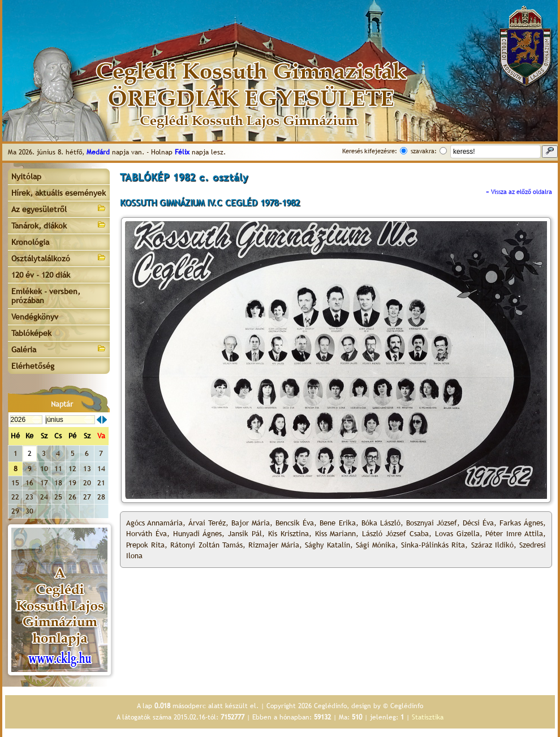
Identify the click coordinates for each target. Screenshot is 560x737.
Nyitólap (26, 176)
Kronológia (30, 242)
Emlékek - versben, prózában (46, 296)
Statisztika (428, 717)
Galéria (59, 349)
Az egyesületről (59, 208)
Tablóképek (31, 333)
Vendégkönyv (35, 317)
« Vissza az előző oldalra (519, 192)
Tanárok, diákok (59, 225)
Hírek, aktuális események (59, 193)
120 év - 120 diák (41, 275)
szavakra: (424, 151)
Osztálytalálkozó (59, 258)
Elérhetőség (33, 366)
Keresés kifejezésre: (370, 151)
